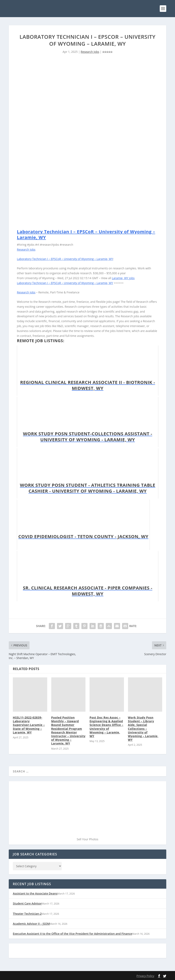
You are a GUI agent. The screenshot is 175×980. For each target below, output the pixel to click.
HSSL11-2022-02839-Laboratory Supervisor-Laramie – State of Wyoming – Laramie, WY (29, 725)
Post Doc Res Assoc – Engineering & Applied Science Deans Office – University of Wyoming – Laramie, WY (106, 727)
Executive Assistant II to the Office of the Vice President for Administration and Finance (72, 933)
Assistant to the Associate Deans (35, 893)
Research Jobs (90, 52)
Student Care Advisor (27, 903)
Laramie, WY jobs (123, 278)
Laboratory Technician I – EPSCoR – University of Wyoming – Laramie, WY (86, 234)
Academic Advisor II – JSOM (31, 923)
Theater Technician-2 (27, 913)
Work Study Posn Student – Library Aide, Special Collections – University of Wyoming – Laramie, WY (143, 729)
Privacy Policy (145, 976)
